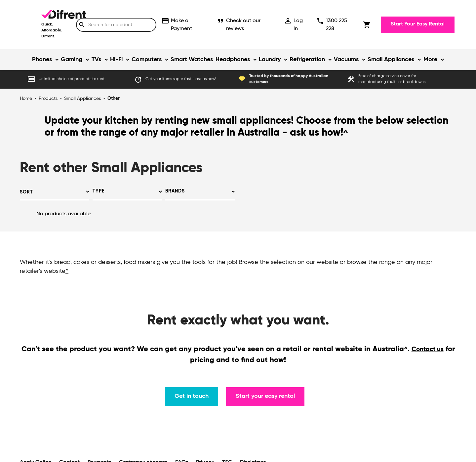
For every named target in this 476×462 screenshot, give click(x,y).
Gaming (72, 60)
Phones (42, 60)
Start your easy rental (265, 396)
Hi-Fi (116, 60)
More (430, 60)
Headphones (233, 60)
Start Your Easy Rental (418, 24)
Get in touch (192, 396)
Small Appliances (391, 60)
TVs (96, 60)
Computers (147, 60)
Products (48, 99)
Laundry (270, 60)
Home (26, 99)
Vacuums (346, 60)
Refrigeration (307, 60)
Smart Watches (192, 60)
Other (114, 99)
